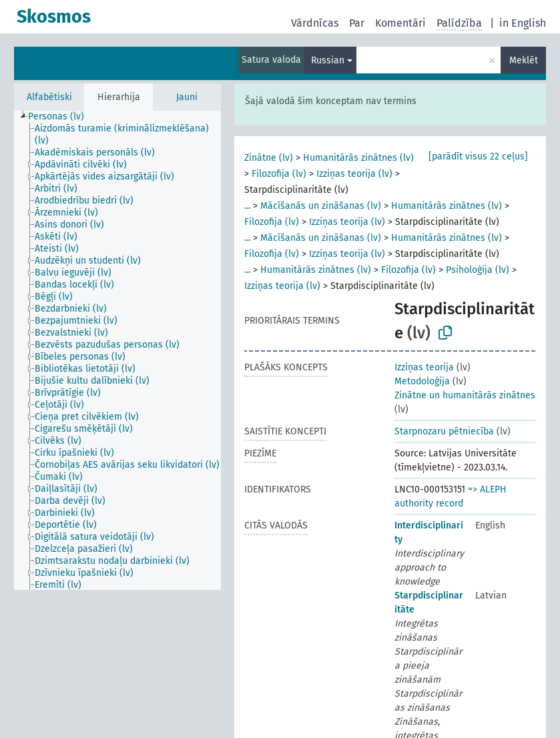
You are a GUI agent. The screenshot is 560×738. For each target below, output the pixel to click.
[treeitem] (62, 117)
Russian (328, 60)
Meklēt (524, 60)
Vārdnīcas (315, 23)
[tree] (117, 350)
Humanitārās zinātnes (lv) (358, 158)
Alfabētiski (49, 97)
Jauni (187, 97)
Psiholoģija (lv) (478, 270)
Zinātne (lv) (269, 158)
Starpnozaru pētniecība (444, 431)
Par (357, 23)
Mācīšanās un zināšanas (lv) (321, 206)
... (247, 206)
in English (523, 23)
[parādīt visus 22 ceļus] (478, 156)
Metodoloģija (422, 381)
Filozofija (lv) (279, 174)
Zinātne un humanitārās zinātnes (465, 395)
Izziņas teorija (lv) (354, 174)
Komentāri (400, 23)
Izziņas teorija (424, 367)
